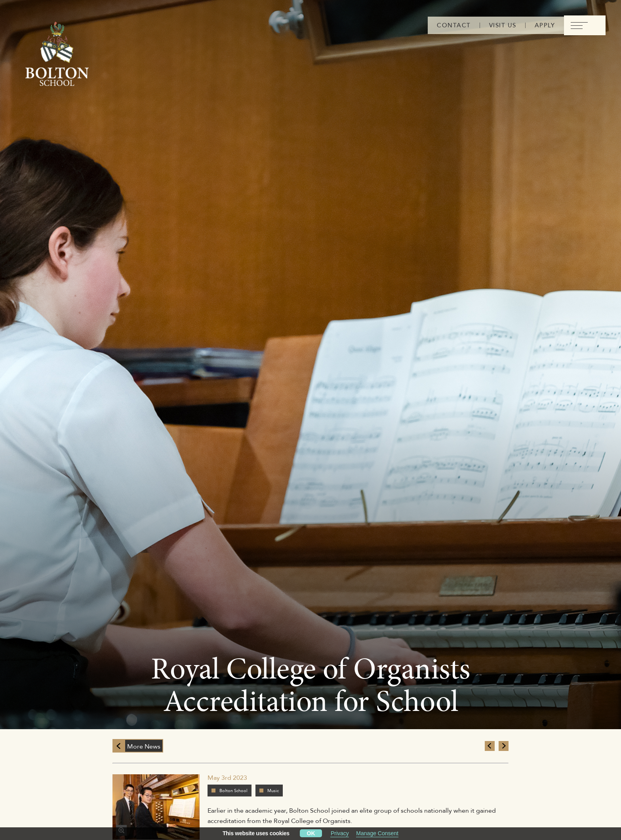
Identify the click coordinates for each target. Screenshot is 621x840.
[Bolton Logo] (57, 54)
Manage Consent (377, 833)
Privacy (340, 833)
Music (273, 790)
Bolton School (233, 790)
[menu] (585, 25)
